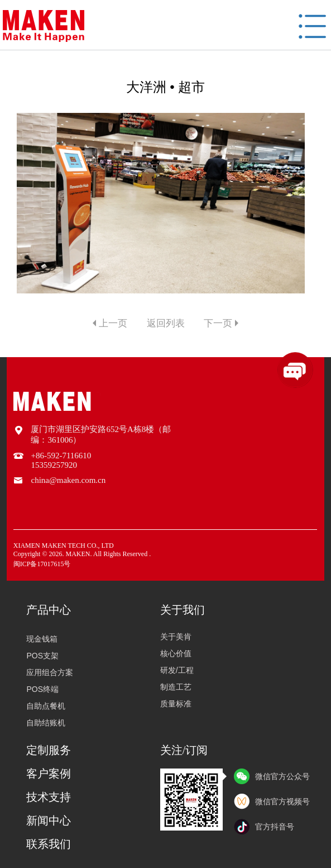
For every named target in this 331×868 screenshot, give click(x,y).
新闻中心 (49, 820)
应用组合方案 (48, 672)
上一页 (113, 323)
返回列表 (166, 323)
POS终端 (40, 689)
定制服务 (49, 750)
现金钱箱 (40, 639)
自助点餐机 (44, 706)
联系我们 (49, 844)
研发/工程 (177, 670)
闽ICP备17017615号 (42, 564)
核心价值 (176, 653)
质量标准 (176, 704)
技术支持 (49, 797)
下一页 (218, 323)
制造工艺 (176, 687)
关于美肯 (176, 637)
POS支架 (40, 656)
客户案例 (49, 774)
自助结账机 (44, 723)
